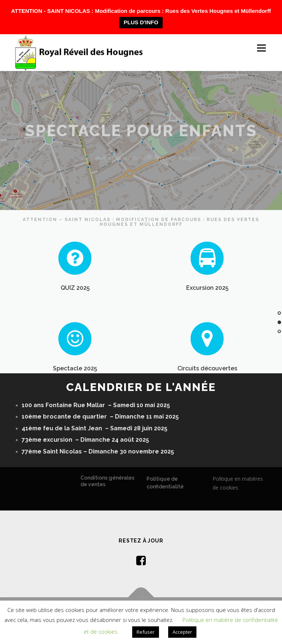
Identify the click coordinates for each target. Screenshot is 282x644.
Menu (261, 48)
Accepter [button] (182, 632)
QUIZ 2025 (75, 290)
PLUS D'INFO (141, 22)
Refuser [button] (146, 632)
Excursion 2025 (207, 290)
